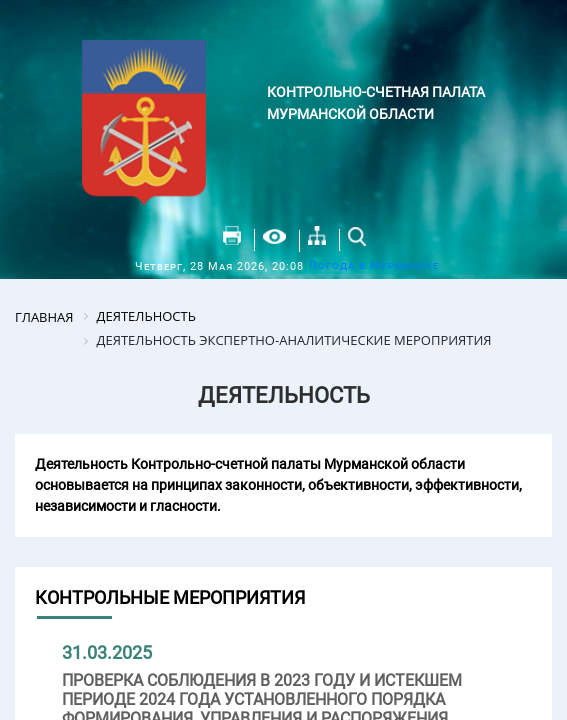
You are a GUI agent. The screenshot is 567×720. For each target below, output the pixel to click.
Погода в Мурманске (374, 265)
